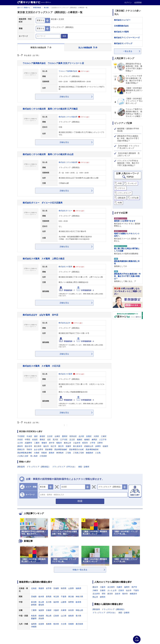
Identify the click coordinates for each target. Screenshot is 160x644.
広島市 (121, 590)
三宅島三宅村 (78, 453)
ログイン (128, 2)
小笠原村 (43, 456)
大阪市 (103, 587)
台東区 (57, 436)
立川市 (20, 443)
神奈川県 (79, 597)
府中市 (52, 443)
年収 (120, 183)
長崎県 (49, 624)
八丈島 (98, 453)
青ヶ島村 (34, 456)
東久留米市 (78, 446)
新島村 (52, 453)
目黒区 (89, 436)
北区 (49, 440)
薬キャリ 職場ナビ (24, 8)
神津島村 (60, 453)
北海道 (34, 588)
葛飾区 (80, 440)
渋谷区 (20, 440)
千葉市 (136, 590)
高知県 (41, 618)
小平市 (93, 443)
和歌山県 (79, 610)
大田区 (96, 436)
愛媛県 (34, 618)
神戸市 (134, 587)
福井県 (56, 602)
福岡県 (34, 624)
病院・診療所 (84, 467)
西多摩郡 (49, 449)
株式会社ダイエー (66, 211)
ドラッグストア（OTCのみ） (64, 467)
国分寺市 (28, 446)
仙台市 (129, 590)
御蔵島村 (90, 453)
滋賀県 (41, 610)
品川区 (81, 436)
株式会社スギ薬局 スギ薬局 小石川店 (42, 366)
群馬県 (49, 597)
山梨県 (64, 602)
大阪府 (56, 610)
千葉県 (64, 597)
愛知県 (41, 605)
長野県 (71, 602)
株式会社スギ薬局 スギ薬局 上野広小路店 (44, 259)
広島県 (56, 616)
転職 (120, 203)
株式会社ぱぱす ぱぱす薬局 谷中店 (40, 315)
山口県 (64, 616)
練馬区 (94, 440)
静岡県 (34, 605)
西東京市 (21, 449)
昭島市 (59, 443)
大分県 (64, 624)
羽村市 (29, 449)
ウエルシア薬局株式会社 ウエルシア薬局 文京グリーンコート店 (53, 63)
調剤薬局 (21, 467)
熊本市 (125, 594)
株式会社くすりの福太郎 (68, 117)
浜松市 (118, 594)
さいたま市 (112, 590)
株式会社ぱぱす (65, 323)
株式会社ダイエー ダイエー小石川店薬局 (43, 203)
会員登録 (138, 2)
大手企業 (135, 198)
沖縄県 (34, 627)
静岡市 (103, 597)
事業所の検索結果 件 (41, 47)
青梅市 (44, 443)
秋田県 (64, 588)
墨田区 (65, 436)
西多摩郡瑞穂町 (61, 449)
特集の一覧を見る (80, 570)
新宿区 (42, 436)
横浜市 (95, 587)
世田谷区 (73, 436)
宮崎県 (71, 624)
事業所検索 (37, 8)
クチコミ (122, 188)
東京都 (46, 8)
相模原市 (133, 594)
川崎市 (95, 590)
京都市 (103, 590)
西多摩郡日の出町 (76, 449)
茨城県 (34, 597)
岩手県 (49, 588)
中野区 (28, 440)
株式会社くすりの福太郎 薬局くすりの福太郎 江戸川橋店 (50, 109)
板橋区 (87, 440)
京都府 (49, 610)
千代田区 (21, 436)
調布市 (20, 446)
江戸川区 (64, 440)
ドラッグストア (125, 193)
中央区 (29, 436)
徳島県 (71, 616)
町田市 (85, 443)
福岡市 (127, 587)
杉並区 (35, 440)
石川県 (49, 602)
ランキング (132, 183)
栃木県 (41, 597)
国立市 (61, 446)
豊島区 (42, 440)
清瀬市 (68, 446)
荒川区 (55, 440)
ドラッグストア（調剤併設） (38, 467)
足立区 (72, 440)
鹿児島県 (79, 624)
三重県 (34, 610)
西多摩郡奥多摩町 (25, 453)
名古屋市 (111, 587)
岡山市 (95, 597)
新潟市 (110, 594)
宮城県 (56, 588)
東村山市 (67, 443)
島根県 (41, 616)
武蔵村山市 (89, 446)
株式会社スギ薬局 (65, 267)
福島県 (78, 588)
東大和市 (38, 446)
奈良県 (71, 610)
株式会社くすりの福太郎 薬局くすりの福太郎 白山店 (48, 154)
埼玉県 (56, 597)
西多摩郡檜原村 (92, 449)
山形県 (71, 588)
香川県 (78, 616)
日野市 (100, 443)
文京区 (50, 436)
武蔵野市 (28, 443)
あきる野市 (39, 449)
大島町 (37, 453)
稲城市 (105, 446)
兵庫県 (64, 610)
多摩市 (98, 446)
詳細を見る (64, 97)
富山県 (41, 602)
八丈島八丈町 (23, 456)
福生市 (46, 446)
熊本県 (56, 624)
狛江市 (54, 446)
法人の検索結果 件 (88, 47)
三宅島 (68, 453)
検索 (64, 36)
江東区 (104, 436)
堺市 (104, 594)
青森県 (41, 588)
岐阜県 (78, 602)
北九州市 (96, 594)
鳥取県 (34, 616)
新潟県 (34, 602)
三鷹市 (37, 443)
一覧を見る (128, 51)
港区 (36, 436)
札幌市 (119, 587)
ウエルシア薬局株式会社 (68, 71)
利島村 (44, 453)
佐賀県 (41, 624)
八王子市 (103, 440)
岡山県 (49, 616)
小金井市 (77, 443)
